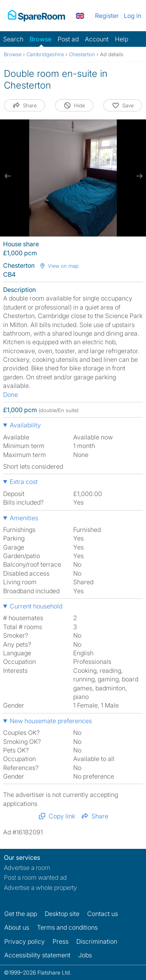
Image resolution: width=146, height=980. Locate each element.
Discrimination (97, 941)
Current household (36, 606)
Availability (25, 425)
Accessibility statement (37, 955)
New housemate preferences (51, 721)
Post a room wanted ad (35, 877)
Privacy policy (25, 941)
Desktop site (62, 914)
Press (61, 941)
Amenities (24, 518)
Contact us (103, 914)
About (17, 927)
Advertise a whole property (40, 888)
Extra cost (24, 482)
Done (11, 395)
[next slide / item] (138, 176)
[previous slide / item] (8, 176)
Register (107, 16)
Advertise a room (27, 868)
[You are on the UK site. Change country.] (80, 16)
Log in (133, 16)
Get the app (21, 914)
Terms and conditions (67, 927)
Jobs (85, 955)
